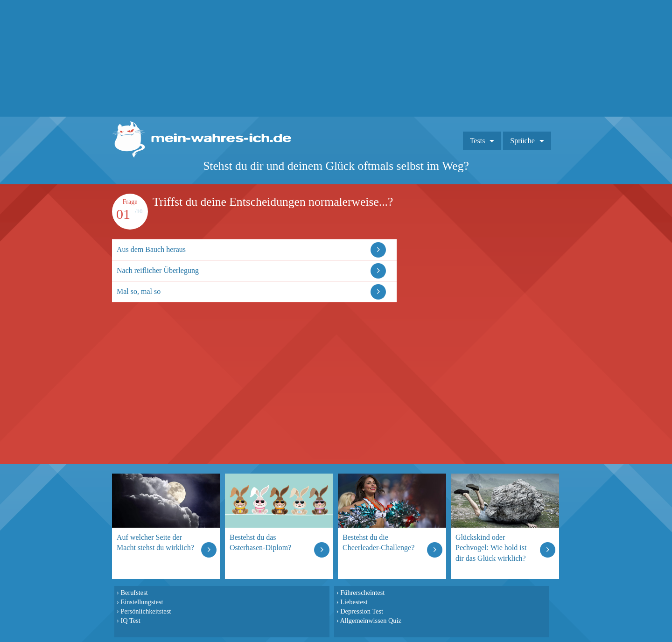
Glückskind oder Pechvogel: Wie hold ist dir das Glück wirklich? (491, 548)
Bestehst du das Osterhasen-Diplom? (260, 542)
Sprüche (522, 141)
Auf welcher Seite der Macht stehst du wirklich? (155, 542)
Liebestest (354, 602)
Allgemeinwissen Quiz (371, 621)
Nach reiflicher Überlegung (158, 270)
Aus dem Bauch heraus (151, 249)
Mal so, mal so (139, 291)
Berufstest (134, 593)
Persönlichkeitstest (146, 611)
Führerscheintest (362, 593)
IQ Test (130, 621)
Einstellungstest (142, 602)
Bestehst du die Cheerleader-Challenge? (378, 542)
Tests (478, 141)
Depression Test (362, 611)
